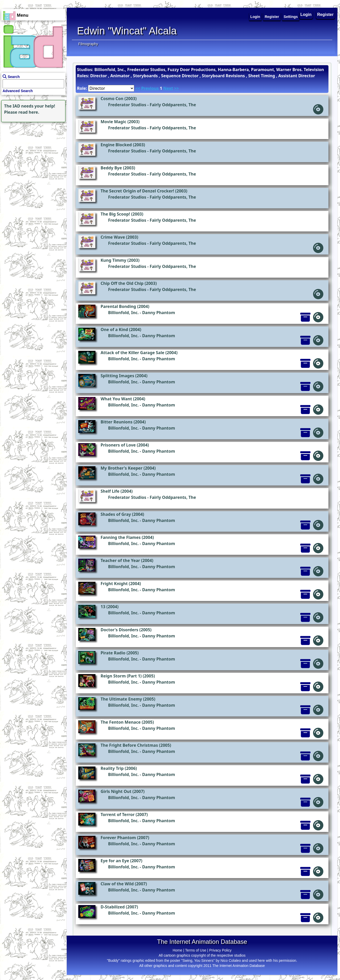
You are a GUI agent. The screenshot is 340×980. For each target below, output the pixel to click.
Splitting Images (117, 376)
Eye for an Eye (115, 861)
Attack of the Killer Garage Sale (132, 353)
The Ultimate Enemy (121, 699)
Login (306, 14)
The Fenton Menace (121, 722)
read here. (29, 112)
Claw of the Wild (117, 884)
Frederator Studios (127, 105)
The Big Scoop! (115, 214)
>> (177, 88)
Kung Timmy (113, 260)
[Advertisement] (32, 156)
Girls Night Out (116, 791)
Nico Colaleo (231, 960)
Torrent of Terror (118, 814)
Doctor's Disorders (119, 630)
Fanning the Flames (121, 537)
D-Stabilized (113, 907)
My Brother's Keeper (122, 468)
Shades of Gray (116, 514)
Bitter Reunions (116, 422)
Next (168, 88)
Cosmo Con (112, 99)
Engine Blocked (116, 145)
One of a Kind (114, 329)
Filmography (88, 44)
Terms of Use (196, 950)
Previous (150, 88)
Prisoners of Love (118, 445)
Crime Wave (113, 237)
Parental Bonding (118, 306)
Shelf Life (110, 491)
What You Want (116, 399)
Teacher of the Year (120, 560)
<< (138, 88)
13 (103, 607)
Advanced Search (18, 91)
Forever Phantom (118, 838)
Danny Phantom (159, 313)
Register (325, 14)
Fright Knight (114, 584)
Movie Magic (113, 122)
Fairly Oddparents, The (173, 105)
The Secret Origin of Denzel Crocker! (137, 191)
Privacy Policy (220, 950)
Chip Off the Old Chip (122, 283)
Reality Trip (112, 768)
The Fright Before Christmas (129, 745)
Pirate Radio (113, 653)
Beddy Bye (111, 168)
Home (177, 950)
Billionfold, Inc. (123, 313)
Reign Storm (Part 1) (121, 676)
